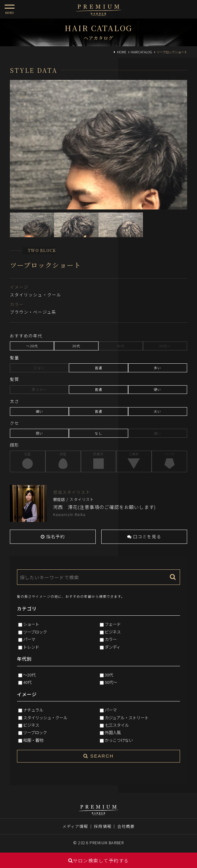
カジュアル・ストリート (127, 717)
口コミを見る (144, 536)
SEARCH (98, 756)
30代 (109, 675)
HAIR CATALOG (141, 52)
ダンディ (113, 647)
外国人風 (113, 732)
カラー (111, 639)
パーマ (29, 639)
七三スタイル (117, 725)
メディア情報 (75, 826)
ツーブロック (35, 632)
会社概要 (126, 826)
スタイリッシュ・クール (45, 717)
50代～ (111, 682)
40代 (27, 682)
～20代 (29, 675)
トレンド (31, 647)
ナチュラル (33, 710)
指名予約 (53, 536)
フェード (113, 624)
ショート (31, 624)
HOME (122, 52)
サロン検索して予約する (99, 860)
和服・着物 (33, 740)
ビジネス (113, 632)
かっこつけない (119, 740)
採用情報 (103, 826)
